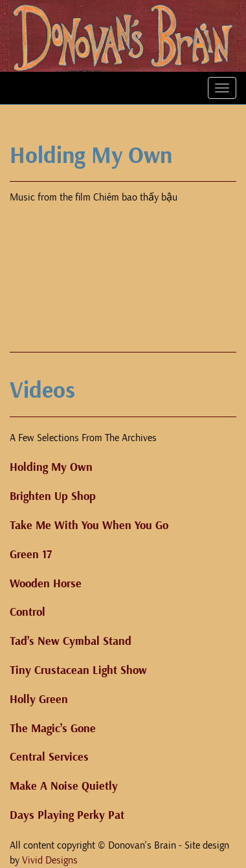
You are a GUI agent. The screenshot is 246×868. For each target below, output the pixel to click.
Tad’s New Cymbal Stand (71, 641)
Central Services (49, 757)
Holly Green (39, 700)
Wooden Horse (46, 584)
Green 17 (31, 555)
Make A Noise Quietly (64, 786)
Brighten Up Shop (53, 496)
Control (28, 612)
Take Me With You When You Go (89, 526)
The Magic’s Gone (53, 729)
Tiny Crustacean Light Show (78, 670)
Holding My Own (51, 467)
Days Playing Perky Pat (67, 815)
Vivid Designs (50, 860)
